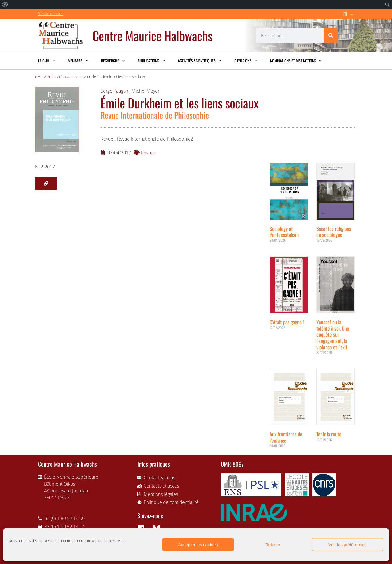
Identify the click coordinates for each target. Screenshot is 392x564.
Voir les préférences (348, 545)
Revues (148, 153)
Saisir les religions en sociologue (334, 232)
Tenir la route (329, 434)
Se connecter (51, 13)
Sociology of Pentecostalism (284, 232)
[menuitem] (5, 5)
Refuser (273, 545)
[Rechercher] (331, 35)
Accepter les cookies (198, 545)
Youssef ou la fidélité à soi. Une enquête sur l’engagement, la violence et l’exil (333, 334)
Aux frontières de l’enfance (286, 437)
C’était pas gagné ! (287, 322)
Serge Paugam (115, 91)
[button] (46, 183)
